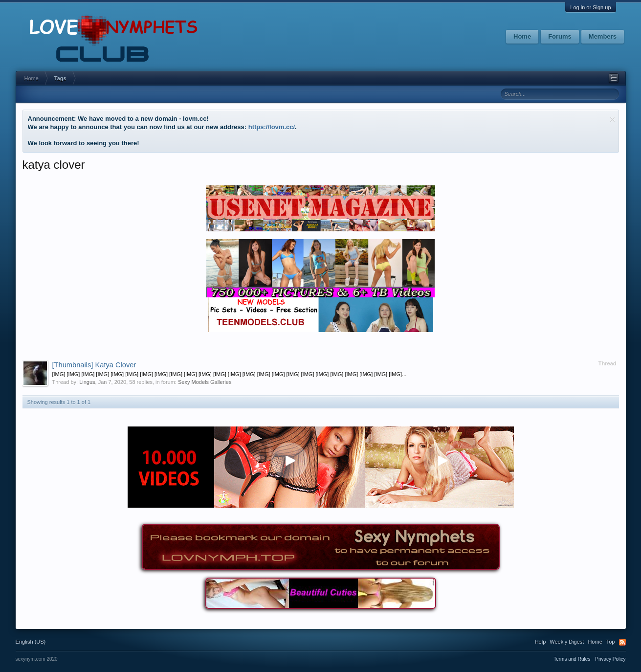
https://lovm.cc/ (272, 127)
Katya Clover (94, 365)
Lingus (87, 382)
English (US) (31, 642)
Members (603, 36)
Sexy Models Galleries (205, 382)
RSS (622, 642)
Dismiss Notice (612, 120)
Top (611, 642)
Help (541, 642)
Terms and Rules (572, 659)
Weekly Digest (567, 642)
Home (522, 36)
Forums (560, 36)
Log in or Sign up (590, 7)
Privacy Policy (610, 659)
